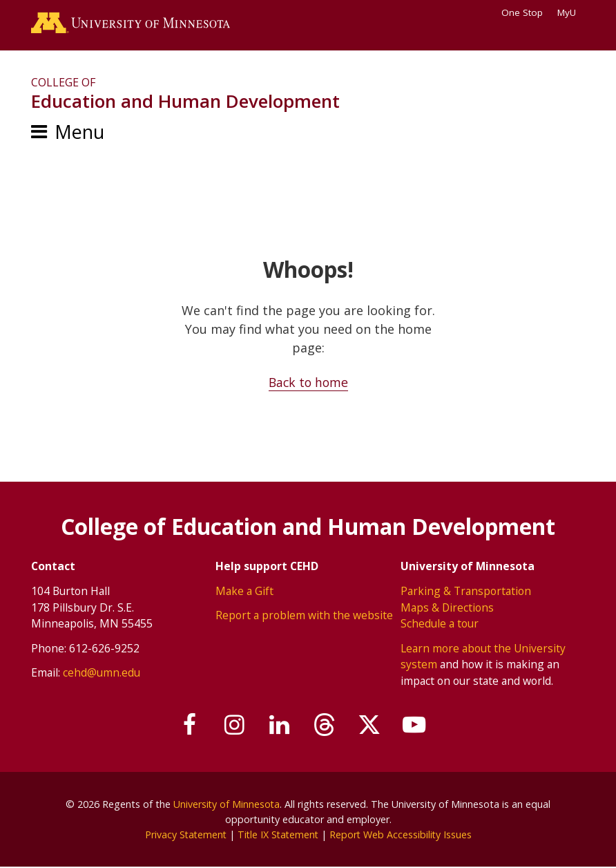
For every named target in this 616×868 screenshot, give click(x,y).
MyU (571, 12)
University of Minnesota (227, 805)
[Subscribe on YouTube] (418, 725)
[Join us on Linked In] (279, 725)
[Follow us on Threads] (325, 725)
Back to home (308, 384)
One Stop (522, 12)
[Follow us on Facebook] (186, 725)
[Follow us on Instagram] (232, 725)
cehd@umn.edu (102, 673)
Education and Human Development (185, 102)
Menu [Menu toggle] (79, 133)
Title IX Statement (278, 834)
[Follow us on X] (372, 725)
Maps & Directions (447, 607)
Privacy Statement (183, 834)
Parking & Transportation (466, 591)
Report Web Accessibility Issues (403, 834)
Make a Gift (244, 591)
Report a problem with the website (304, 616)
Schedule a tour (440, 624)
